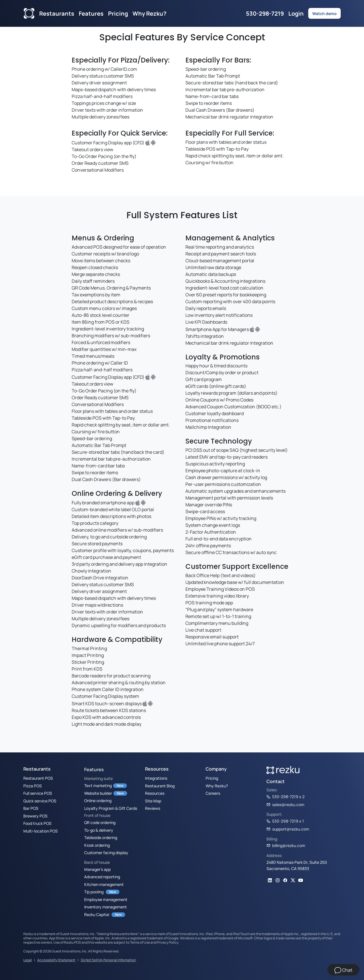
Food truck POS (37, 823)
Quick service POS (40, 801)
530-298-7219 (265, 13)
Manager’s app (97, 869)
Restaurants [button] (57, 13)
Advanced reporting (102, 877)
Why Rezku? (149, 13)
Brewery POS (35, 816)
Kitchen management (104, 884)
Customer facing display (106, 852)
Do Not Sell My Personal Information (108, 960)
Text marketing (98, 785)
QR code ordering (100, 822)
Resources (155, 793)
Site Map (153, 801)
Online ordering (98, 800)
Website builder (98, 793)
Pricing (118, 13)
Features (94, 769)
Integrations (156, 778)
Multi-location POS (41, 831)
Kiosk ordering (97, 845)
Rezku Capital (97, 914)
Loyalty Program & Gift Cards (111, 808)
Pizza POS (33, 786)
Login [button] (296, 13)
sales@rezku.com (285, 804)
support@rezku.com (288, 829)
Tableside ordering (101, 837)
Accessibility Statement (56, 960)
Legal (28, 960)
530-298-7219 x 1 (285, 821)
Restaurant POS (38, 778)
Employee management (106, 899)
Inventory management (106, 907)
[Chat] (343, 970)
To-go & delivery (99, 830)
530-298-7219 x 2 (286, 796)
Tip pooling (94, 892)
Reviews (153, 808)
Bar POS (31, 808)
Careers (213, 793)
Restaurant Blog (160, 786)
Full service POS (38, 793)
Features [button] (91, 13)
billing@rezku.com (286, 845)
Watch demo (324, 13)
